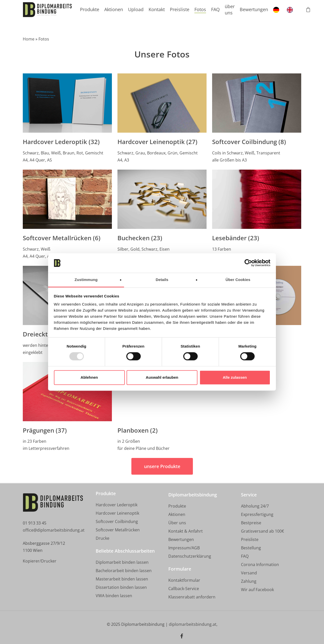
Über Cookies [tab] (238, 280)
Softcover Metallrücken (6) (62, 238)
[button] (162, 466)
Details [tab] (162, 280)
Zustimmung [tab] (86, 280)
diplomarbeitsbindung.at (193, 624)
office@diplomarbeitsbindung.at (54, 530)
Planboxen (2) (138, 430)
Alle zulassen (235, 377)
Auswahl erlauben (162, 377)
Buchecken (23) (140, 238)
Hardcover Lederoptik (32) (61, 142)
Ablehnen (89, 377)
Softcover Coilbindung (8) (249, 142)
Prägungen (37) (45, 430)
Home (29, 39)
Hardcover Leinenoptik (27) (157, 142)
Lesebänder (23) (236, 238)
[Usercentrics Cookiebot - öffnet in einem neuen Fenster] (248, 263)
